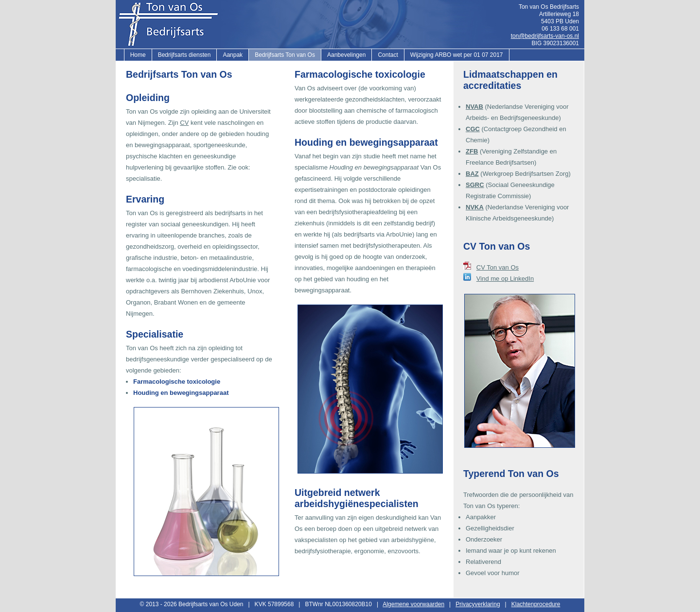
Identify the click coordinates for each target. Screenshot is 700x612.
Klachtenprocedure (536, 604)
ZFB (472, 151)
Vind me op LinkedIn (505, 279)
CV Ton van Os (498, 267)
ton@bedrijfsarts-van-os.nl (545, 36)
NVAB (474, 107)
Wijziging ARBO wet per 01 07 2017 (457, 55)
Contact (388, 55)
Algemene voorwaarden (413, 604)
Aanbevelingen (346, 55)
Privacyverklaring (478, 604)
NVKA (475, 207)
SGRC (475, 185)
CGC (473, 129)
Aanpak (233, 55)
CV (184, 123)
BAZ (472, 174)
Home (138, 55)
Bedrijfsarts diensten (184, 55)
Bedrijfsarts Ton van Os (285, 55)
